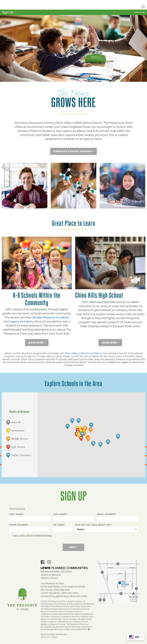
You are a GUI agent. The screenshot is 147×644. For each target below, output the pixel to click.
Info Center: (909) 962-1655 (55, 590)
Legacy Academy (21, 322)
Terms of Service (51, 575)
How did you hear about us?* (94, 525)
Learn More (37, 343)
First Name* (16, 514)
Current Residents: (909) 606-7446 (59, 593)
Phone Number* (19, 525)
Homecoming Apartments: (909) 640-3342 (64, 596)
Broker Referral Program (56, 572)
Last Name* (60, 514)
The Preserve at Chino (53, 584)
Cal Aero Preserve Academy (50, 317)
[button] (80, 431)
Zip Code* (59, 525)
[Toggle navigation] (143, 7)
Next (74, 547)
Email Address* (107, 514)
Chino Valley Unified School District (83, 353)
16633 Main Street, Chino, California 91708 (63, 587)
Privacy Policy (49, 578)
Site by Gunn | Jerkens (49, 637)
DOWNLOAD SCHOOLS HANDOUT (73, 151)
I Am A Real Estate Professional (32, 536)
